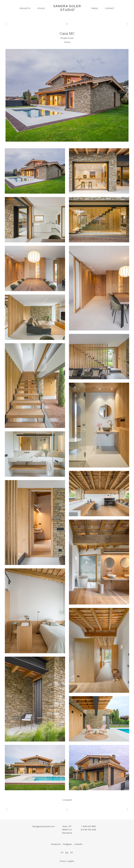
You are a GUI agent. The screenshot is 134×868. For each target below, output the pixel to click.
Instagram (67, 845)
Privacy (63, 861)
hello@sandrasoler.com (44, 828)
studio (41, 8)
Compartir (67, 800)
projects (25, 8)
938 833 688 (89, 826)
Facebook (56, 845)
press (95, 8)
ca (62, 853)
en (67, 853)
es (71, 853)
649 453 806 (90, 830)
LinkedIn (78, 845)
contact (110, 8)
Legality (71, 861)
